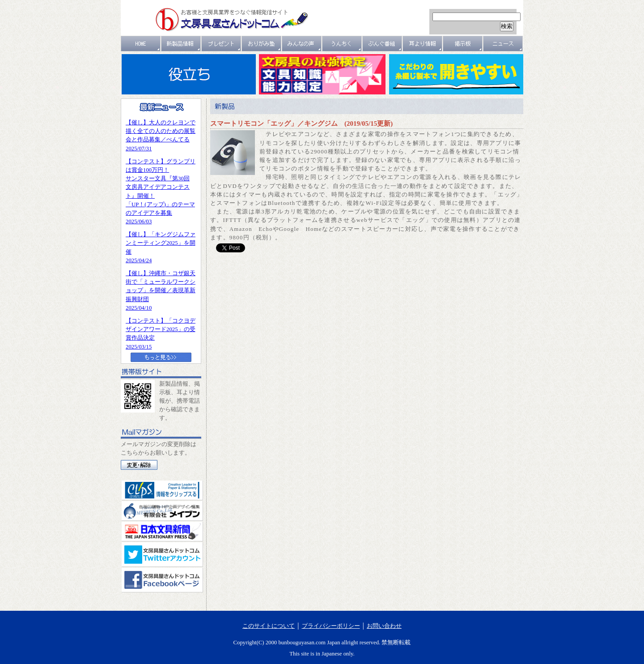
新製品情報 (181, 44)
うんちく (342, 44)
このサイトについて (269, 626)
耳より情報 (423, 44)
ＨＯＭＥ (141, 44)
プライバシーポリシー (331, 626)
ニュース (503, 44)
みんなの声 (302, 44)
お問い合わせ (384, 626)
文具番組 (382, 44)
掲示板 (463, 44)
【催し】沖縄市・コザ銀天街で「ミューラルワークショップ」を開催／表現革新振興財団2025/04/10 (161, 291)
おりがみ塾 (262, 44)
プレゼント (221, 44)
